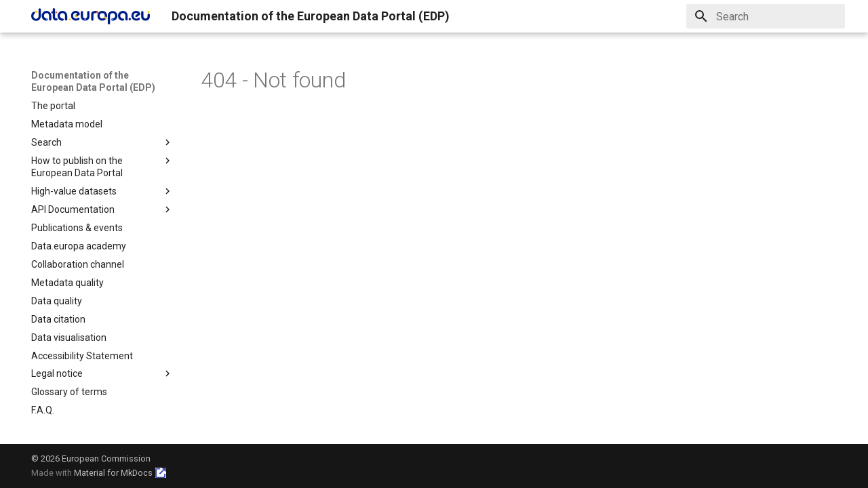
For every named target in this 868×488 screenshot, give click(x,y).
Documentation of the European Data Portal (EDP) (93, 81)
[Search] (766, 16)
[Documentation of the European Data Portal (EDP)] (91, 16)
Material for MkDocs (113, 473)
